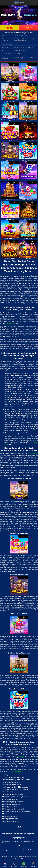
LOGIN (29, 28)
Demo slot (3, 275)
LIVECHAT (33, 865)
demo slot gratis (33, 454)
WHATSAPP (24, 865)
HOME (5, 865)
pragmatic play (17, 771)
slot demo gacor (20, 756)
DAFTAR (9, 28)
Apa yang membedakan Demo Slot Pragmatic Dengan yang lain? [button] (18, 836)
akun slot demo (10, 323)
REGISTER (14, 865)
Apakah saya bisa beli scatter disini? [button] (18, 850)
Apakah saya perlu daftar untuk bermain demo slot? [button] (18, 844)
